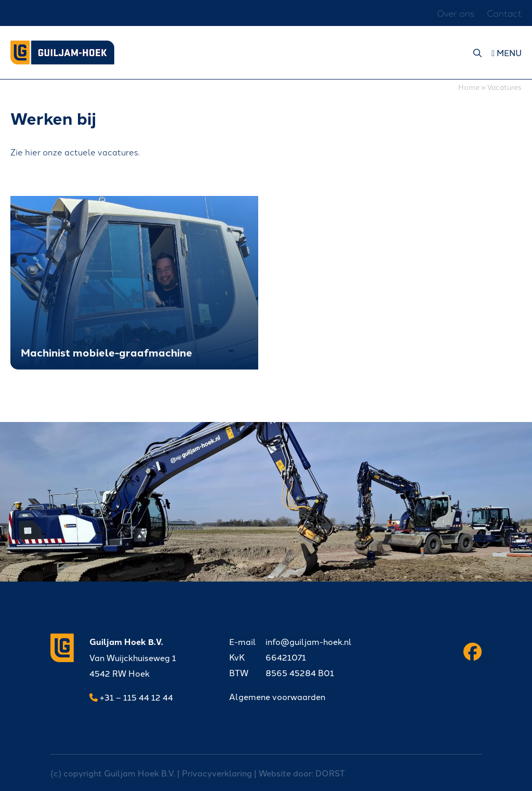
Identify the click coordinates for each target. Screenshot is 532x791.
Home (469, 87)
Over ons (456, 13)
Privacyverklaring (217, 773)
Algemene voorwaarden (277, 696)
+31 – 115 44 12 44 (131, 697)
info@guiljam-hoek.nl (290, 641)
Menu (507, 52)
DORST (330, 773)
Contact (504, 13)
